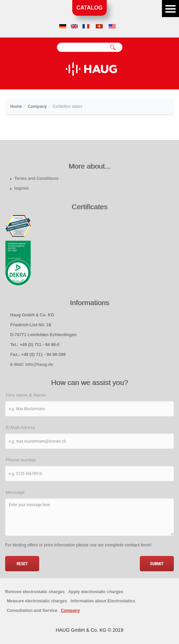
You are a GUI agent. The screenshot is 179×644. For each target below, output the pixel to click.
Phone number (21, 460)
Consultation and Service (32, 611)
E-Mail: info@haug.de (32, 364)
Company (37, 106)
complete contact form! (128, 545)
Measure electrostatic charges (37, 601)
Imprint (21, 188)
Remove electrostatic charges (35, 592)
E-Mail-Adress (20, 427)
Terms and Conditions (36, 178)
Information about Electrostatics (103, 601)
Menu (170, 9)
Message (15, 492)
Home (16, 106)
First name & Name (26, 395)
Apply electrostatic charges (96, 592)
